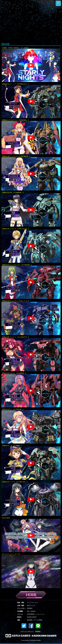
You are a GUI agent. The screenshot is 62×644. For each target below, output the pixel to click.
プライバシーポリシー (27, 631)
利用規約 (38, 631)
